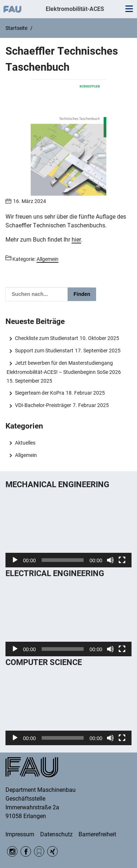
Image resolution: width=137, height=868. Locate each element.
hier (76, 240)
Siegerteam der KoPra (40, 393)
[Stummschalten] (110, 560)
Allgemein (26, 455)
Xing (52, 851)
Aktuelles (25, 443)
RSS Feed (39, 851)
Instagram (12, 851)
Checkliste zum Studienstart (47, 338)
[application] (68, 532)
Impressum (20, 834)
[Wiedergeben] (15, 560)
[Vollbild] (122, 560)
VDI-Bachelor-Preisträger (43, 405)
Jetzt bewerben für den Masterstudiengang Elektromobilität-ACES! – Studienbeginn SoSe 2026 (64, 367)
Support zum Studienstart (44, 351)
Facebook (26, 851)
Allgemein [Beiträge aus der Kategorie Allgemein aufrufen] (47, 259)
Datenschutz (56, 834)
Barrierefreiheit (97, 834)
